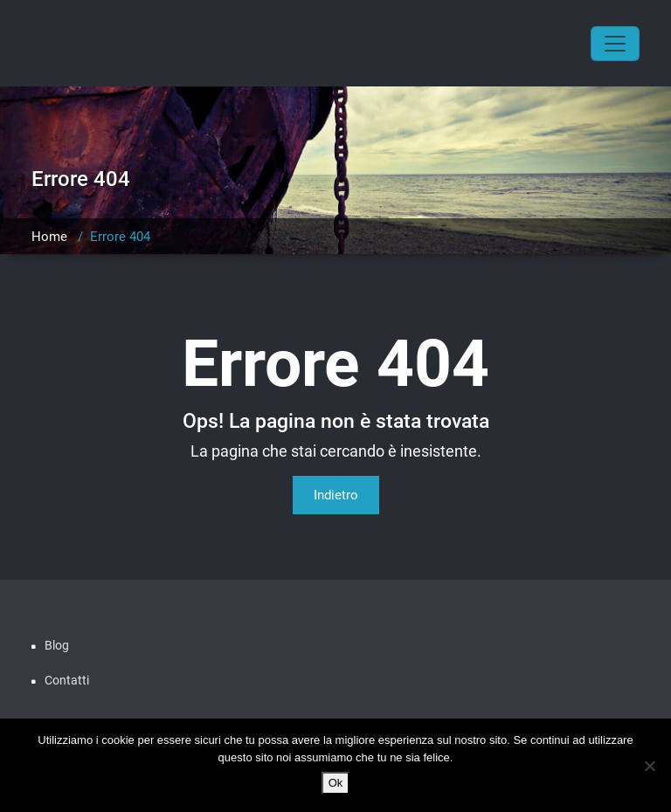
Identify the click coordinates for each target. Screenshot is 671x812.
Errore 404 (120, 237)
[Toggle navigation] (615, 44)
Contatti (67, 680)
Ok (336, 783)
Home (49, 237)
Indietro (336, 495)
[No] (649, 766)
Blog (57, 645)
